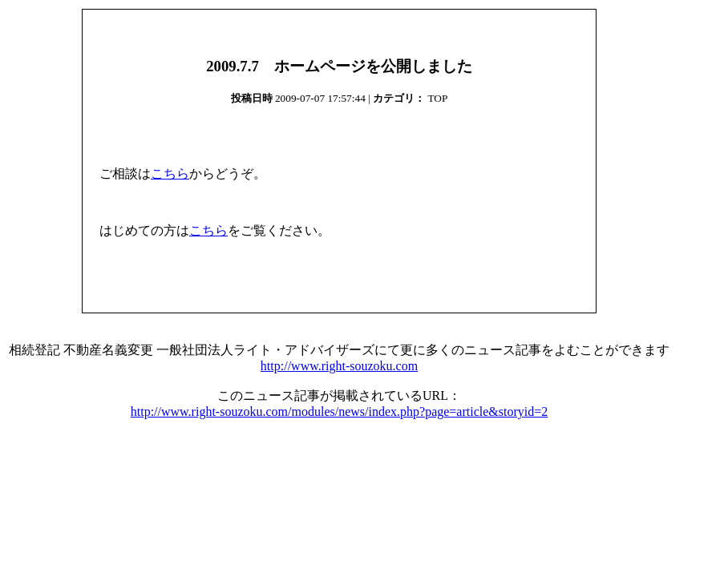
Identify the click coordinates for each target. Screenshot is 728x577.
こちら (170, 174)
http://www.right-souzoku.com (339, 366)
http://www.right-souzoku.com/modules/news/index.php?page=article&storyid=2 (339, 412)
